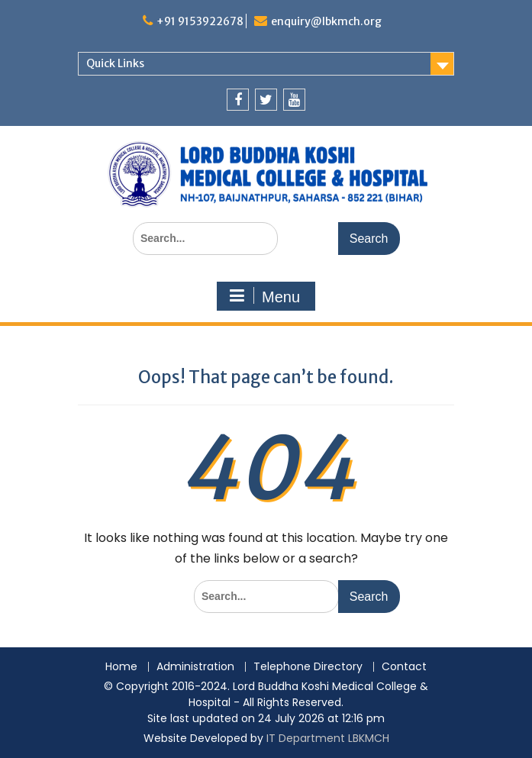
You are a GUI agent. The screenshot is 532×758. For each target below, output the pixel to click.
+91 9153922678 (200, 21)
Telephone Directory (308, 667)
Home (121, 667)
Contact (404, 667)
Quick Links (115, 63)
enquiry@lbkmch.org (326, 21)
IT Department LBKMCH (328, 738)
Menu (264, 296)
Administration (195, 667)
